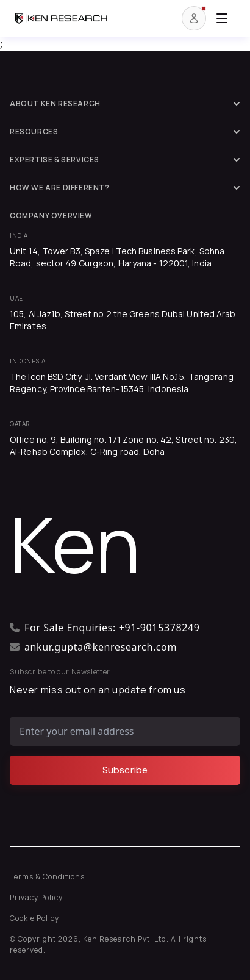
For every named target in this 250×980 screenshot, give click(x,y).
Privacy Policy (36, 897)
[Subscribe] (125, 770)
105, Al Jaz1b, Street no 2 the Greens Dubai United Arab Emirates (123, 320)
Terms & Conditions (47, 877)
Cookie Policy (34, 918)
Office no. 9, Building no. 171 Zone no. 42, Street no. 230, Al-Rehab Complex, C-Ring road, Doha (123, 445)
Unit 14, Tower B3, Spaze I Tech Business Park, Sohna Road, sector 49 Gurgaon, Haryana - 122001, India (117, 257)
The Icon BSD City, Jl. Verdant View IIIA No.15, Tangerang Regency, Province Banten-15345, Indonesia (122, 383)
